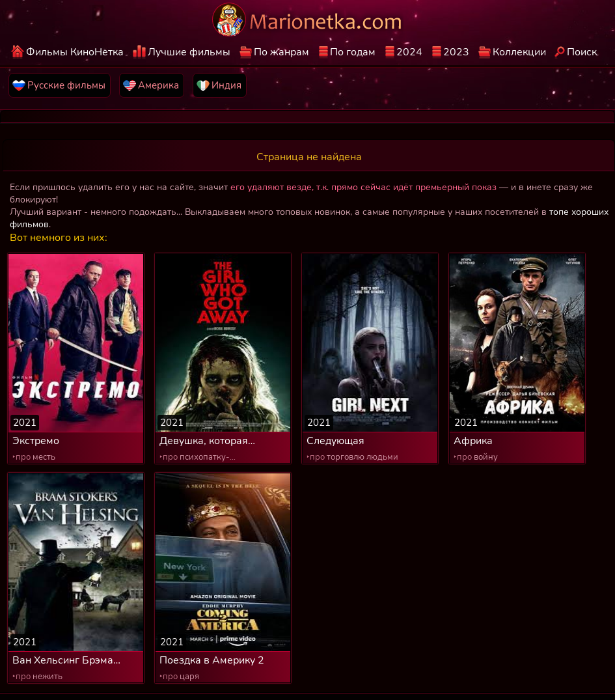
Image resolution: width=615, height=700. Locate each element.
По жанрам (281, 52)
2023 (456, 52)
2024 (409, 52)
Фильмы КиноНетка (75, 52)
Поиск (582, 52)
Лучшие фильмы (189, 52)
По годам (353, 52)
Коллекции (519, 52)
